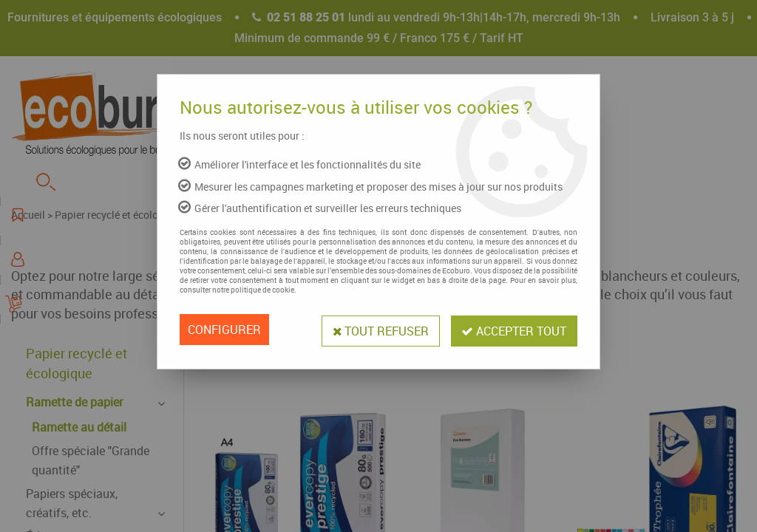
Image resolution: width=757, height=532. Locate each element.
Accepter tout (513, 330)
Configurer (224, 330)
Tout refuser (377, 330)
